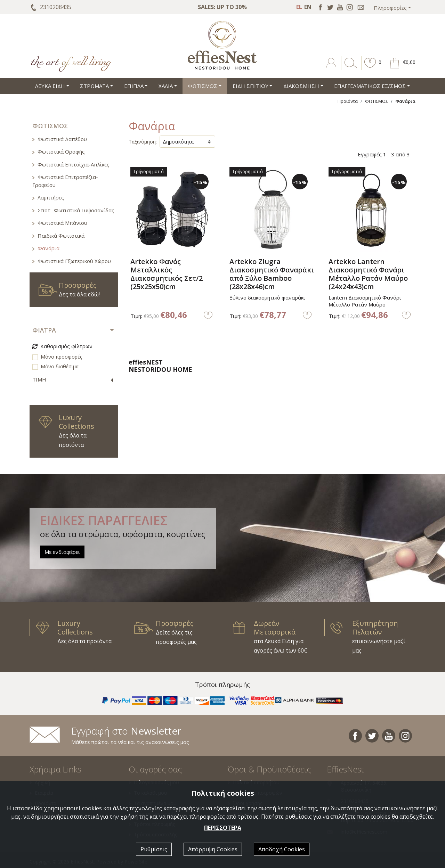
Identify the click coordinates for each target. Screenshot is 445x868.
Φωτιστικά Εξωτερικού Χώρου (72, 261)
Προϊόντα (348, 101)
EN (308, 7)
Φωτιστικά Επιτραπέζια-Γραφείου (65, 181)
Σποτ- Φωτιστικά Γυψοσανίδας (73, 210)
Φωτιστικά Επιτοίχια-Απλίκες (71, 164)
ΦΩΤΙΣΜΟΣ (377, 101)
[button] (370, 68)
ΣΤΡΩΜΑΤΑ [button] (94, 86)
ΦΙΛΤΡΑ (44, 330)
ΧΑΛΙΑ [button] (166, 86)
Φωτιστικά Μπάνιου (60, 223)
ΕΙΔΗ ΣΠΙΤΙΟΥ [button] (250, 86)
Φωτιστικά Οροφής (59, 152)
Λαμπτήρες (48, 197)
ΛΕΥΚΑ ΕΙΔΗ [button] (50, 86)
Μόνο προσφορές (61, 357)
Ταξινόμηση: (143, 142)
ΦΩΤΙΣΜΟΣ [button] (203, 86)
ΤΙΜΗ (39, 379)
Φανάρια (46, 248)
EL (299, 7)
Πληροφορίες (390, 8)
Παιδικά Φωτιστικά (58, 236)
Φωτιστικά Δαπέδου (60, 139)
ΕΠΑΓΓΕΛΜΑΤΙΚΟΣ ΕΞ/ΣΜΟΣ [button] (370, 86)
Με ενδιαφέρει (62, 552)
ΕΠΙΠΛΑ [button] (134, 86)
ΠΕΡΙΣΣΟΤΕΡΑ (223, 828)
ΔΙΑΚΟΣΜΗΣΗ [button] (301, 86)
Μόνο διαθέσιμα (60, 366)
